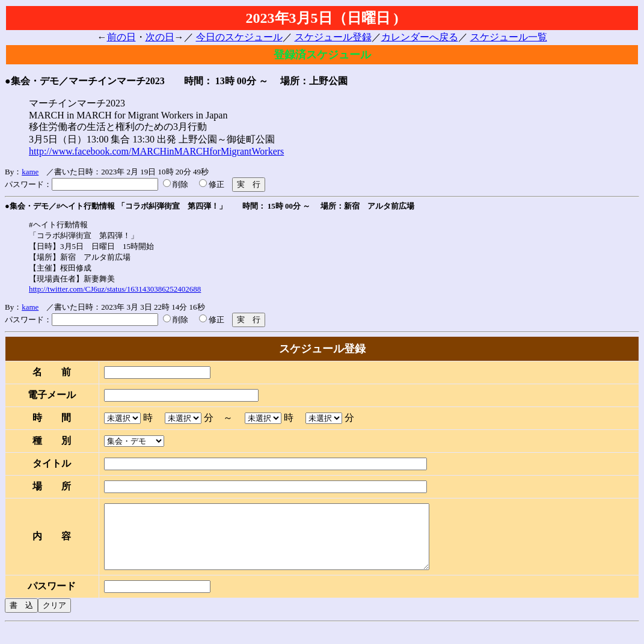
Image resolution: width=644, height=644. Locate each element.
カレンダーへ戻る (420, 37)
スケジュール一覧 (509, 37)
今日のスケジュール (239, 37)
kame (30, 172)
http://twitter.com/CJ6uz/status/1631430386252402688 (115, 289)
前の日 (121, 37)
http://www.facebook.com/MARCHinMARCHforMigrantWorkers (156, 151)
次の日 (160, 37)
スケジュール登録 (333, 37)
